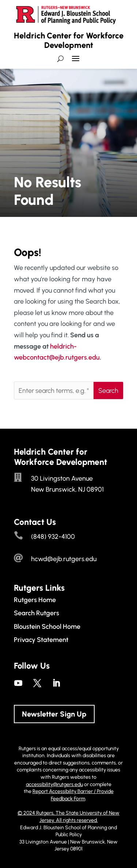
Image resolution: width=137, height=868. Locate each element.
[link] (18, 683)
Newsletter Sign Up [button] (54, 714)
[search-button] (60, 59)
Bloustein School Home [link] (47, 627)
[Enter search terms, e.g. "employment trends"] (54, 391)
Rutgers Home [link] (35, 600)
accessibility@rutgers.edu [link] (54, 784)
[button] (76, 61)
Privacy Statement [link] (41, 640)
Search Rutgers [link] (37, 613)
